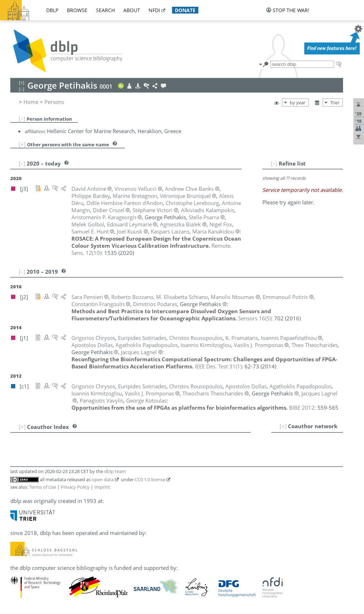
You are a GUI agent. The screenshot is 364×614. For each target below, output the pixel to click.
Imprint (102, 487)
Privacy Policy (75, 487)
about (132, 10)
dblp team (115, 471)
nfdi (154, 10)
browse (77, 10)
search (105, 10)
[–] (22, 119)
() (255, 318)
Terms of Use (43, 487)
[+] (22, 144)
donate (185, 10)
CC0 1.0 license (150, 479)
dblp (52, 10)
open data (103, 479)
